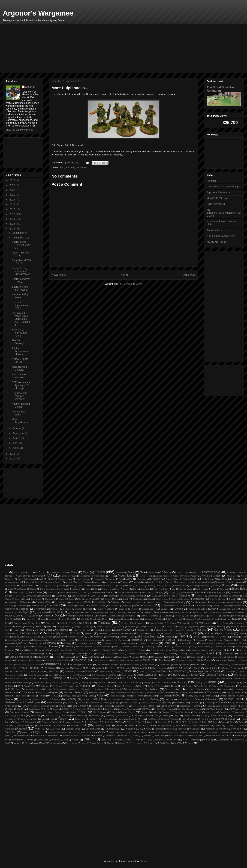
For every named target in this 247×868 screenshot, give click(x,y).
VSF (93, 732)
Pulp (62, 167)
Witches (118, 740)
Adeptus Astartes (162, 576)
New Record (10, 671)
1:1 (7, 572)
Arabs (79, 582)
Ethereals (179, 619)
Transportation (46, 725)
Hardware (25, 640)
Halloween (223, 637)
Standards (95, 709)
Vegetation (210, 729)
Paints (112, 678)
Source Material (121, 706)
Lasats (100, 654)
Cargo (72, 599)
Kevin (185, 650)
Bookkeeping (96, 592)
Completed (53, 605)
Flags (111, 627)
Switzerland (123, 715)
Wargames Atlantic (170, 732)
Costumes (67, 609)
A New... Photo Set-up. (20, 360)
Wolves (160, 740)
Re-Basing (99, 689)
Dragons (102, 616)
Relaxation (225, 689)
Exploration (51, 623)
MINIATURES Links (218, 198)
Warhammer (227, 732)
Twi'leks (178, 725)
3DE (179, 572)
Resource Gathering (98, 692)
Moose (177, 665)
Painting (57, 678)
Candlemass (213, 596)
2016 (13, 214)
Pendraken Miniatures (192, 678)
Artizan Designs (166, 582)
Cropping (123, 609)
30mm (131, 572)
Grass (27, 637)
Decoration (145, 612)
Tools (204, 722)
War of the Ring (126, 732)
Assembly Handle (184, 582)
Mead (68, 660)
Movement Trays (239, 664)
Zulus (191, 743)
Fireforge (89, 626)
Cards (61, 599)
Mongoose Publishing (131, 664)
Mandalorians (157, 657)
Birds (155, 589)
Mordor (186, 664)
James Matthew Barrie (85, 650)
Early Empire (32, 619)
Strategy (145, 712)
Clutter (158, 602)
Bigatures (145, 589)
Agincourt (98, 579)
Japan (100, 650)
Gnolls (186, 634)
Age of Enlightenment (27, 579)
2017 (13, 209)
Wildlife (30, 740)
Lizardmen (43, 657)
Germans (115, 633)
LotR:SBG (95, 657)
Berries (126, 589)
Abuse (73, 576)
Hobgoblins (119, 643)
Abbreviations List (217, 230)
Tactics (165, 715)
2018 (13, 204)
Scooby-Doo (114, 699)
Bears (66, 589)
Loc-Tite (57, 657)
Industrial (218, 647)
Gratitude (36, 637)
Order (31, 675)
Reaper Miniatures (134, 689)
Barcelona (205, 586)
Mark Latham (228, 657)
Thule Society (108, 722)
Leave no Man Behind (137, 654)
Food (159, 626)
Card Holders (21, 599)
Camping (184, 596)
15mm (74, 572)
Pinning (147, 683)
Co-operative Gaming (174, 602)
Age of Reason (83, 579)
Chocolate (12, 602)
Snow (52, 706)
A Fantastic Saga (210, 572)
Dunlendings (238, 616)
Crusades (165, 609)
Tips (139, 722)
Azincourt (94, 586)
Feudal (29, 626)
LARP (91, 653)
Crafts (89, 609)
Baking (151, 586)
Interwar (229, 647)
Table (156, 715)
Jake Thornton (58, 650)
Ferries (8, 627)
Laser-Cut (110, 654)
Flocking (121, 626)
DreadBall (130, 616)
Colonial (238, 602)
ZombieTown (165, 743)
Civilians (115, 602)
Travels (83, 725)
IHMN (159, 647)
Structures (166, 712)
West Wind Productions (218, 735)
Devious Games (238, 612)
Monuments (165, 664)
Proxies (161, 686)
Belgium (116, 589)
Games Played (223, 630)
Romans (55, 696)
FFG (49, 626)
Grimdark (112, 637)
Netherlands (238, 668)
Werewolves (197, 736)
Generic (89, 633)
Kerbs (178, 650)
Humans (53, 646)
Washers (110, 735)
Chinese (222, 599)
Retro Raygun (165, 693)
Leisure (161, 654)
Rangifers (87, 689)
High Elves (20, 643)
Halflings (210, 637)
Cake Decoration (79, 596)
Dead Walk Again (92, 612)
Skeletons (195, 703)
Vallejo (149, 729)
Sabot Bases (164, 696)
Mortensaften (223, 665)
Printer (141, 686)
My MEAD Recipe (216, 242)
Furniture (107, 630)
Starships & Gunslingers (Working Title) (51, 712)
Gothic (16, 637)
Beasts (87, 589)
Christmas (25, 602)
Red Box (201, 689)
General (74, 633)
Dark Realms (75, 612)
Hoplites (142, 643)
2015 (13, 219)
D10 (242, 609)
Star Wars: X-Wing (20, 712)
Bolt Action (73, 593)
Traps (73, 726)
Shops (134, 703)
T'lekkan (146, 716)
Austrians (51, 586)
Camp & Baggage (126, 596)
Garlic (63, 634)
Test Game (109, 719)
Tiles (121, 722)
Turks (159, 725)
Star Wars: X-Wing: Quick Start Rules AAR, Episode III (21, 319)
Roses (73, 696)
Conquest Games (97, 606)
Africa (205, 576)
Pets (76, 683)
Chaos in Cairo (162, 599)
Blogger (143, 861)
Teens (22, 719)
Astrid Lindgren (236, 582)
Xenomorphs (56, 743)
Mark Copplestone (211, 657)
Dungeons (214, 616)
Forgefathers (194, 626)
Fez (39, 626)
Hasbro (125, 640)
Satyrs (242, 696)
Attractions (27, 585)
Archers (88, 582)
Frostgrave (63, 630)
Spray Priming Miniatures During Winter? (21, 271)
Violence (85, 732)
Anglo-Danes (189, 579)
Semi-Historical (55, 703)
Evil (7, 623)
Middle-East (221, 660)
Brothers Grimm (237, 593)
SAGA (176, 696)
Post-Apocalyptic (27, 686)
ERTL (160, 619)
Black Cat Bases (185, 589)
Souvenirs (135, 706)
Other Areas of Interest (184, 675)
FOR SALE (169, 627)
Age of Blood (232, 576)
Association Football (204, 582)
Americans (143, 579)
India (193, 647)
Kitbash (15, 654)
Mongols (115, 665)
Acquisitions (125, 576)
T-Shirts (137, 716)
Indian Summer (204, 647)
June (15, 448)
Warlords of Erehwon (46, 735)
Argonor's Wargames (38, 13)
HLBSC (80, 643)
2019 (13, 200)
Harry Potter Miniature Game (90, 640)
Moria (196, 664)
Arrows (137, 582)
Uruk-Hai (40, 729)
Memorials (118, 660)
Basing (226, 585)
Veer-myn (182, 729)
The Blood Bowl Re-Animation (220, 89)
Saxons (9, 699)
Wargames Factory (190, 732)
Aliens (129, 579)
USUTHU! (55, 729)
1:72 (31, 572)
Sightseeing (166, 703)
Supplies (9, 715)
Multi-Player (13, 668)
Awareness (82, 586)
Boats (63, 593)
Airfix (121, 579)
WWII (44, 743)
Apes (29, 582)
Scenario (56, 699)
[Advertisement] (111, 48)
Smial (35, 706)
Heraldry (200, 640)
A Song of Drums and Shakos (29, 576)
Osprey (112, 675)
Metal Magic (164, 660)
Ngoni (33, 671)
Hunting (70, 647)
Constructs (114, 606)
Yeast (84, 743)
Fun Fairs (86, 630)
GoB (194, 633)
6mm (186, 572)
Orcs (21, 675)
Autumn (62, 585)
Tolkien (148, 722)
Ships (117, 703)
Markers (241, 657)
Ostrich (164, 675)
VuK (101, 732)
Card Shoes (36, 599)
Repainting (43, 693)
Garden (51, 633)
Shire (126, 703)
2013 (13, 229)
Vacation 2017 (113, 729)
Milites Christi (21, 665)
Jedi (117, 650)
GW (182, 637)
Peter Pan (67, 683)
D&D (214, 609)
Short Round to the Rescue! (20, 288)
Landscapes (67, 654)
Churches (75, 602)
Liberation (182, 654)
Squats (56, 709)
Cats (116, 599)
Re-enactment (114, 689)
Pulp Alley (70, 167)
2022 (13, 190)
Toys (232, 722)
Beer (96, 589)
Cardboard (50, 599)
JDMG (108, 650)
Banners (168, 586)
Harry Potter (69, 640)
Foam (141, 627)
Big (135, 589)
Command (22, 606)
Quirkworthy (229, 686)
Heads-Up (170, 640)
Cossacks (55, 609)
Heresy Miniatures (225, 640)
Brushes (19, 596)
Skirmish (220, 703)
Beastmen (77, 589)
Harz (117, 640)
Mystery (113, 668)
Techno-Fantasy (219, 715)
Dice (18, 616)
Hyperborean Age (103, 647)
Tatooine (204, 716)
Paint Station (14, 678)
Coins (228, 602)
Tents (52, 719)
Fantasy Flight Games (133, 623)
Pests (57, 683)
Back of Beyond (108, 586)
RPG (82, 696)
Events (239, 619)
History (68, 643)
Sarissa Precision (227, 696)
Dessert (225, 612)
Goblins (209, 633)
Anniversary (239, 579)
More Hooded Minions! (19, 368)
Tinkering (130, 722)
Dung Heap (202, 616)
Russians (150, 696)
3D (141, 572)
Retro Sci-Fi (180, 692)
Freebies (16, 630)
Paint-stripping (30, 678)
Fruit (76, 630)
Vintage (74, 732)
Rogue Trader (20, 696)
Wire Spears (106, 740)
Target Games (190, 715)
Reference (213, 689)
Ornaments (84, 675)
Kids (230, 650)
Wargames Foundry (210, 732)
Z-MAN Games (97, 743)
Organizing (41, 675)
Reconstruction (172, 689)
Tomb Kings (162, 722)
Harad (245, 637)
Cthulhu (179, 609)
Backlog (121, 586)
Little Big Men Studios (21, 657)
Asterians (221, 582)
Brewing (159, 592)
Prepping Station (106, 686)
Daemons (9, 612)
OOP (218, 671)
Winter (75, 740)
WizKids (139, 740)
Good (241, 633)
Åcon (111, 576)
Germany (129, 633)
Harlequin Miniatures (42, 640)
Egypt (43, 619)
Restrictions (151, 693)
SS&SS (66, 709)
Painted (45, 678)
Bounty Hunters (132, 593)
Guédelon (170, 637)
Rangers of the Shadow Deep (68, 689)
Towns (224, 722)
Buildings (61, 596)
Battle (11, 589)
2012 (13, 454)
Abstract (64, 576)
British (200, 592)
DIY (57, 615)
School (86, 699)
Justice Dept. (156, 650)
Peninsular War (223, 678)
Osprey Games (127, 675)
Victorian (238, 729)
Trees (109, 725)
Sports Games (34, 709)
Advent (194, 576)
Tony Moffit (176, 722)
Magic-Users (122, 657)
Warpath (99, 736)
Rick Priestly (216, 692)
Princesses (130, 686)
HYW (116, 647)
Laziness (121, 654)
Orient (52, 675)
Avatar (72, 586)
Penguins (208, 678)
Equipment (149, 619)
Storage (103, 712)
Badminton (140, 586)
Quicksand (216, 686)
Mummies (65, 668)
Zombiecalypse (136, 743)
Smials (43, 706)
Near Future (211, 668)
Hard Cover (13, 640)
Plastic (211, 682)
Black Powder (202, 589)
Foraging (181, 627)
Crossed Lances (149, 609)
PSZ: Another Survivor (19, 376)
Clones (149, 602)
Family (85, 623)
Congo (81, 606)
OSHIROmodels (99, 675)
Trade (241, 722)
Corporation (40, 609)
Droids (168, 616)
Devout (9, 616)
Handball (235, 637)
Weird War (160, 735)
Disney (35, 616)
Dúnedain (189, 616)
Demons (185, 612)
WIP (87, 739)
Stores (114, 712)
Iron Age (240, 647)
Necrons (226, 668)
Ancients (156, 579)
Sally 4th (198, 696)
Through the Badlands (72, 722)
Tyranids (207, 725)
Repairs (54, 692)
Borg (120, 593)
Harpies (57, 640)
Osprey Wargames (146, 675)
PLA (169, 682)
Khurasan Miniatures (201, 650)
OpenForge (231, 671)
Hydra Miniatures (85, 647)
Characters (199, 599)
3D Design (153, 572)
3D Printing (166, 572)
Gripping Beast (147, 637)
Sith (185, 703)
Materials (22, 660)
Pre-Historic (58, 686)
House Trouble (16, 647)
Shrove (143, 703)
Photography (88, 682)
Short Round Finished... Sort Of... (21, 245)
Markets (9, 660)
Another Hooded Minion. (21, 405)
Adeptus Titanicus (180, 576)
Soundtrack (107, 706)
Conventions (185, 606)
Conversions (203, 606)
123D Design (62, 572)
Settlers (71, 703)
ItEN (47, 650)
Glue (178, 634)
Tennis (44, 719)
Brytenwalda (31, 596)
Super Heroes (211, 712)
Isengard (10, 650)
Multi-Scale (50, 668)
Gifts (159, 634)
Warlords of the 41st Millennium (77, 735)
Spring (46, 709)
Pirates (157, 682)
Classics (128, 602)
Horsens (221, 643)
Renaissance (12, 692)
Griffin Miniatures (96, 637)
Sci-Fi (97, 699)
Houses (29, 647)
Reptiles (68, 692)
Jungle (142, 650)
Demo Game (171, 612)
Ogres (141, 671)
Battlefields (22, 589)
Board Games (35, 592)
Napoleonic (141, 668)
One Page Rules (201, 671)
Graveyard (48, 637)
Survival (21, 715)
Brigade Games (186, 592)
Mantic (171, 657)
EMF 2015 (85, 619)
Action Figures (146, 576)
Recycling (189, 689)
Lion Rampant (228, 653)
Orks (75, 675)
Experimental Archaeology (27, 623)
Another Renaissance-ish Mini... (21, 351)
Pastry (177, 678)
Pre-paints (70, 686)
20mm (86, 572)
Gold (220, 634)
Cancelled (200, 596)
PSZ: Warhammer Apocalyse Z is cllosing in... (22, 385)
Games (201, 630)
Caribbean (83, 599)
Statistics (74, 712)
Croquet (135, 609)
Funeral (97, 630)
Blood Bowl (224, 589)
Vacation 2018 (133, 729)
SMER (26, 706)
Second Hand (233, 699)
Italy (39, 650)
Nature (174, 668)
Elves (72, 619)
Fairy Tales (73, 623)
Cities (102, 602)
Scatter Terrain (39, 699)
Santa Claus (210, 696)
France (234, 626)
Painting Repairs (97, 678)
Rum (128, 696)
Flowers (132, 626)
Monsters (150, 664)
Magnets (136, 657)
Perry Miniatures (41, 682)
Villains (51, 732)
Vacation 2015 (73, 729)
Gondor (229, 633)
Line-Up (211, 653)
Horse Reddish (208, 643)
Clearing (138, 602)
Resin (80, 692)
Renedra (28, 692)
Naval (186, 668)
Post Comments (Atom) (130, 284)
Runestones (138, 696)
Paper (150, 678)
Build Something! (216, 204)
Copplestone (238, 606)
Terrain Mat (80, 719)
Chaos (150, 599)
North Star (54, 671)
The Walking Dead (225, 719)
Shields (106, 703)
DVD (7, 619)
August (16, 438)
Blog (214, 589)
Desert (205, 612)
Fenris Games (223, 623)
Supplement (239, 712)
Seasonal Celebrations (206, 699)
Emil (106, 619)
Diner (26, 616)
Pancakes (140, 678)
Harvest (108, 640)
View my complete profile (19, 130)
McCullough (36, 660)
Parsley (159, 678)
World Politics (239, 740)
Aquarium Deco (52, 582)
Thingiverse (31, 722)
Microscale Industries (185, 660)
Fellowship (185, 623)
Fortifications (208, 627)
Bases (215, 585)
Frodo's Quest (44, 630)
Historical (51, 643)
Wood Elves (172, 740)
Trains (19, 726)
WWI (36, 743)
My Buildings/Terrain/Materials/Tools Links (224, 213)
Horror (168, 643)
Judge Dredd (128, 650)
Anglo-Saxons (208, 579)
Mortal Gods (209, 665)
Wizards (129, 740)
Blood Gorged (18, 593)
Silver (177, 703)
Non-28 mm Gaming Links (221, 236)
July (15, 443)
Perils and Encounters (17, 682)
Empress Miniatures (122, 619)
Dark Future (56, 612)
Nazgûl (197, 668)
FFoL (59, 626)
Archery (98, 582)
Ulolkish (218, 725)
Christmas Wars (43, 602)
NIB (42, 671)
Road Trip (240, 692)
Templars (33, 719)
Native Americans (160, 668)
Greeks (59, 637)
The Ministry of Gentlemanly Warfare (163, 719)
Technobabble (238, 716)
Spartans (209, 706)
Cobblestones (198, 602)
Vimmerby (62, 732)
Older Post (189, 275)
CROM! (110, 609)
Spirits (11, 709)
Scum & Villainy (184, 699)
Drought (178, 616)
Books (109, 592)
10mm (41, 572)
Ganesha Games (29, 633)
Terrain (62, 719)
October (17, 428)
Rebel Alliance (152, 689)
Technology (10, 719)
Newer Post (59, 275)
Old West (161, 671)
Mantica (183, 657)
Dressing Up (156, 616)
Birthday (165, 589)
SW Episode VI (52, 716)
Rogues (32, 696)
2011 (13, 459)
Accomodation (100, 576)
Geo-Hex (103, 633)
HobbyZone (107, 643)
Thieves (18, 722)
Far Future (171, 623)
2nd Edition (120, 572)
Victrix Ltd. (11, 732)
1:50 (16, 572)
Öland (150, 671)
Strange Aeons (128, 712)
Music (89, 668)
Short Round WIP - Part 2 (21, 280)
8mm (194, 572)
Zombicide (122, 743)
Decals (120, 612)
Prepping (84, 686)
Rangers (48, 689)
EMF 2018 (97, 619)
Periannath (239, 678)
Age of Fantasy (47, 579)
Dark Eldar (41, 612)
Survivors (35, 715)
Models (89, 664)
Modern (102, 664)
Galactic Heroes (144, 630)
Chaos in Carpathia (180, 599)
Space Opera (167, 706)
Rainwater (243, 686)
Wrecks (28, 743)
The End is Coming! (18, 342)
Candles (225, 596)
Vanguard (170, 729)
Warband (155, 732)
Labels (39, 654)
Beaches (57, 589)
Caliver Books (97, 596)
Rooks (65, 696)
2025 (13, 180)
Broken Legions (217, 592)
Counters (79, 609)
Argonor (30, 87)
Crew (100, 609)
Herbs (210, 640)
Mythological (126, 668)
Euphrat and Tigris (223, 619)
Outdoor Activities (217, 675)
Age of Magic (66, 579)
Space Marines (150, 706)
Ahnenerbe (110, 579)
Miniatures (51, 664)
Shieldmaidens (93, 703)
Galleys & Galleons (163, 630)
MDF (46, 660)
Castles (95, 599)
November (18, 238)
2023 (13, 185)
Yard (77, 743)
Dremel (144, 616)
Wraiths (18, 743)
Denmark (196, 612)
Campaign (141, 596)
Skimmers (209, 703)
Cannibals (236, 596)
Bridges (172, 593)
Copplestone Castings (17, 609)
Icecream (149, 647)
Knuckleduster (27, 654)
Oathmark (89, 671)
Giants (151, 634)
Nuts (79, 671)
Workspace (224, 740)
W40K (112, 732)
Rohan (42, 696)
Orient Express (63, 675)
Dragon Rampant (84, 616)
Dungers (225, 616)
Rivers (229, 693)
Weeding (136, 736)
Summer (198, 712)
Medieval (82, 660)
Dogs (70, 616)
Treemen (99, 726)
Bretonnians (146, 593)
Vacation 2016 (93, 729)
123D (51, 572)
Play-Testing (233, 682)
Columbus (9, 606)
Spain (197, 706)
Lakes (56, 654)
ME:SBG (57, 660)
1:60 (23, 572)
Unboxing (230, 726)
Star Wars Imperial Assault (190, 709)
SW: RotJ (66, 716)
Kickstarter (219, 650)
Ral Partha (14, 689)
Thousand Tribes (50, 722)
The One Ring (207, 719)
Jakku (70, 650)
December (18, 233)
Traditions (9, 726)
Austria (41, 586)
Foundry (221, 626)
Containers (126, 606)
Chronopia (62, 602)
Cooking (216, 606)
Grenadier (72, 637)
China (212, 599)
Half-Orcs (197, 637)
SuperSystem (225, 712)
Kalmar (168, 650)
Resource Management (120, 693)
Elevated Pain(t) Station (21, 296)
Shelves (81, 703)
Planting (199, 683)
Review (201, 692)
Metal (146, 660)
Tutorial (168, 726)
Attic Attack (11, 585)
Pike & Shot (103, 683)
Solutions (95, 706)
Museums (78, 668)
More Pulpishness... (21, 421)
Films (67, 626)
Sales (188, 696)
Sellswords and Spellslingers (23, 702)
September (19, 433)
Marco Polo (195, 657)
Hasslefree (137, 640)
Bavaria (33, 589)
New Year (23, 671)
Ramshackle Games (33, 689)
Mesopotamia (133, 660)
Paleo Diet (126, 678)
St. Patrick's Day (79, 709)
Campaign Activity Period (164, 596)
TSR (151, 725)
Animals (223, 579)
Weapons (125, 735)
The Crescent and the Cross (130, 719)
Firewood (101, 626)
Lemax (171, 653)
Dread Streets (116, 616)
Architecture (111, 582)
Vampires (159, 729)
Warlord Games (22, 735)
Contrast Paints (168, 606)
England (137, 619)
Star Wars (147, 709)
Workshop (82, 167)
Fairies (63, 623)
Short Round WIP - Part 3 (21, 262)
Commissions (37, 606)
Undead (22, 729)
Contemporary (144, 605)
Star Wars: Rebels (238, 709)
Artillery (152, 582)
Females (207, 623)
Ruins (90, 696)
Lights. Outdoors (196, 654)
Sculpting (169, 699)
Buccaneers (45, 596)
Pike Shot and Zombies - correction (19, 396)
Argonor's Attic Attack (218, 192)
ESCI (169, 619)
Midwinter (234, 660)
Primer (120, 686)
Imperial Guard (181, 647)
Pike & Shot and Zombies (125, 682)
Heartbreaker (186, 640)
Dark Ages (23, 612)
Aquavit (69, 582)
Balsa (159, 586)
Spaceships (185, 706)
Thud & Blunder (91, 722)
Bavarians (45, 589)
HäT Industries (154, 640)
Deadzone (108, 612)
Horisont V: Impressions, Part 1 (20, 333)
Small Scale (11, 706)
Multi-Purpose (30, 668)
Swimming (110, 716)
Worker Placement (191, 740)
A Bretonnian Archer (19, 413)
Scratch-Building (151, 699)
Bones (83, 593)
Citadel (87, 602)
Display (47, 616)
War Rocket (142, 732)
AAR (50, 576)
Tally (176, 715)
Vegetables (195, 729)
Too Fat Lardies (192, 722)
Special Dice (221, 706)
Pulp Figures (202, 686)
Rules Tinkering (116, 696)
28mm (100, 572)
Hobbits (92, 643)
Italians (31, 650)
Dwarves (17, 619)
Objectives (105, 671)
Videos (25, 732)
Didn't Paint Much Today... (21, 254)
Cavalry (126, 599)
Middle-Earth (203, 660)
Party (168, 678)
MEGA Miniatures (103, 660)
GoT (7, 637)
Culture (204, 609)
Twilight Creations (193, 726)
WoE (149, 740)
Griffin (82, 637)
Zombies (150, 743)
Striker (155, 712)
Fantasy (104, 623)
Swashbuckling (80, 715)
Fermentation (239, 623)
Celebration (138, 599)
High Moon (36, 643)
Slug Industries (237, 703)
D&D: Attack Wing (228, 609)
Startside (212, 181)
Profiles (151, 686)
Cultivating (193, 609)
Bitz (174, 589)
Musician (100, 668)
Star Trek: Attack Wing (128, 709)
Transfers (30, 725)
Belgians (105, 589)
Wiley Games (43, 740)
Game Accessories (185, 630)
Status (84, 712)
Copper (226, 606)
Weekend (147, 736)
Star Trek (110, 709)
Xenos (68, 743)
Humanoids (40, 647)
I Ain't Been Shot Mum (132, 647)
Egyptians (54, 619)
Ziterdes (111, 743)
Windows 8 (56, 740)
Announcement (13, 582)
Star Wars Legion (214, 709)
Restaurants (138, 693)
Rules (100, 696)
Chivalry (233, 599)
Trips (119, 725)
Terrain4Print (95, 719)
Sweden (96, 715)
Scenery (71, 699)
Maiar (146, 657)
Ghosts (142, 634)
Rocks (8, 696)
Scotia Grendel (131, 699)
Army (126, 582)
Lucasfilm (109, 657)
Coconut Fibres (217, 602)
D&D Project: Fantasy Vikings (223, 187)
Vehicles (223, 729)
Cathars (108, 599)
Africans (217, 576)
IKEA (169, 647)
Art (144, 582)
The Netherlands (189, 719)
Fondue (150, 627)
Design (215, 612)
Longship (67, 657)
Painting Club (77, 678)
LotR (78, 657)
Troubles (142, 726)
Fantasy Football (156, 623)
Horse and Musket (187, 643)
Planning (182, 682)
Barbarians (180, 585)
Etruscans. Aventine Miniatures (199, 619)
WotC (8, 743)
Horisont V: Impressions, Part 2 (20, 305)
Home (124, 275)
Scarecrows (24, 699)
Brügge (9, 596)
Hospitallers (232, 643)
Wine (66, 740)
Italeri (22, 650)
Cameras (111, 596)
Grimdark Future (127, 637)
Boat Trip (52, 592)
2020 (13, 195)
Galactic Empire (124, 630)
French (28, 630)
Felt (197, 623)
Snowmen (63, 706)
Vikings (35, 732)
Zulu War (178, 743)
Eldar (64, 619)
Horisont (154, 643)
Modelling (75, 664)
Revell (191, 693)
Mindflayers (34, 665)
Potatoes (45, 686)
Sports (20, 709)
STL (94, 712)
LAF (47, 653)
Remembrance (238, 689)
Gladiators (168, 634)
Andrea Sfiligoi (172, 579)
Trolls (130, 725)
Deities (159, 612)
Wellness (185, 736)
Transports (62, 725)
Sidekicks (153, 703)
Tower (215, 722)
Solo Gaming (79, 706)
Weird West (173, 736)
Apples (38, 582)
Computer (71, 606)
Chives (244, 599)
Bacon (130, 586)
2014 (13, 224)
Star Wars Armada (165, 709)
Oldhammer (178, 671)
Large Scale (80, 654)
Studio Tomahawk (182, 712)
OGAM (128, 671)
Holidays (131, 643)
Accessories (85, 576)
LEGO (152, 653)
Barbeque (194, 586)
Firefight (77, 626)
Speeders (233, 706)
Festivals (18, 626)
